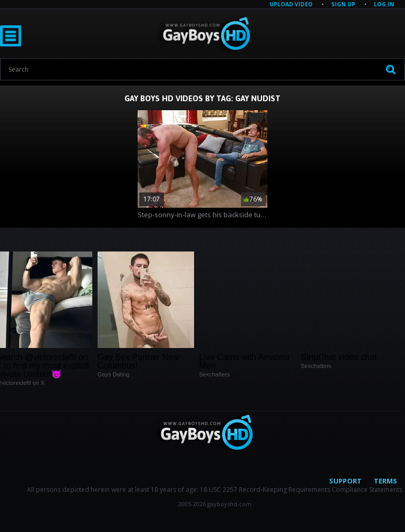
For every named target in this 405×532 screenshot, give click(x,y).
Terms (385, 481)
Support (345, 481)
